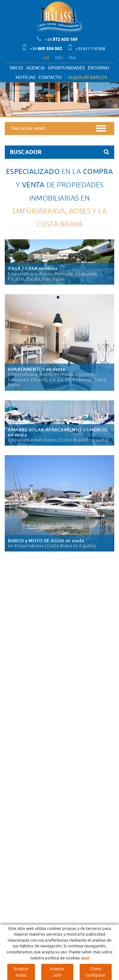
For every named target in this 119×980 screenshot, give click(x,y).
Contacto (50, 77)
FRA (73, 58)
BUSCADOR (60, 152)
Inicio (17, 68)
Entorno (99, 68)
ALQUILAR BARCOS (88, 77)
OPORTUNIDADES (66, 68)
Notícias (25, 77)
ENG (59, 58)
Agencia (36, 68)
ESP (46, 58)
